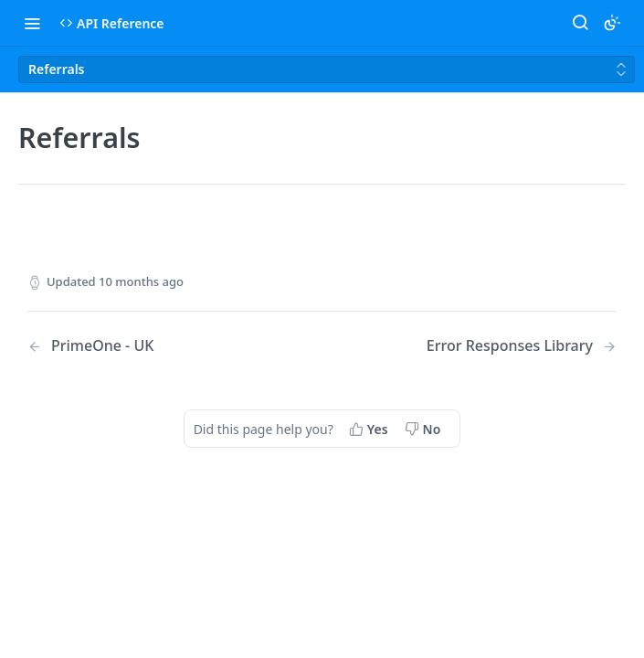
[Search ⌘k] (580, 23)
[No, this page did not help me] (425, 429)
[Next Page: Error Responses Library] (522, 346)
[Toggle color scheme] (612, 23)
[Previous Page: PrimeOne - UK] (153, 346)
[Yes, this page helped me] (370, 429)
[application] (639, 653)
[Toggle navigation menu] (32, 23)
